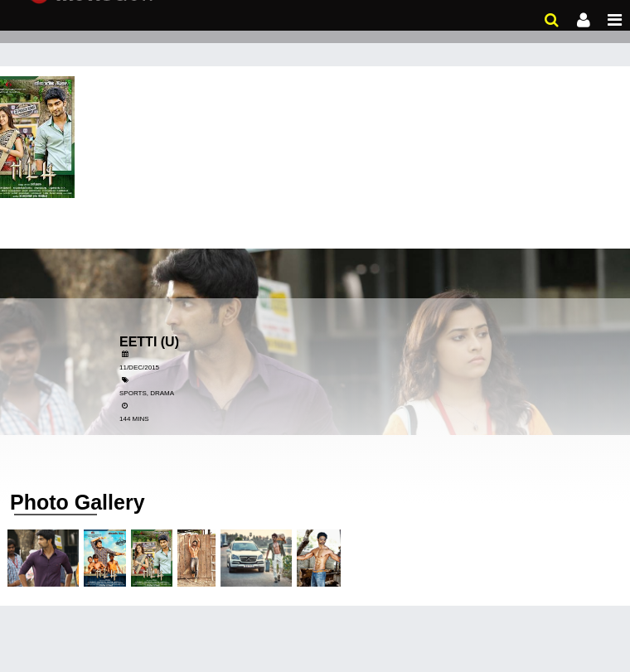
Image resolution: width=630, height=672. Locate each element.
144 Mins (134, 419)
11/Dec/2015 (139, 367)
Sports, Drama (147, 393)
